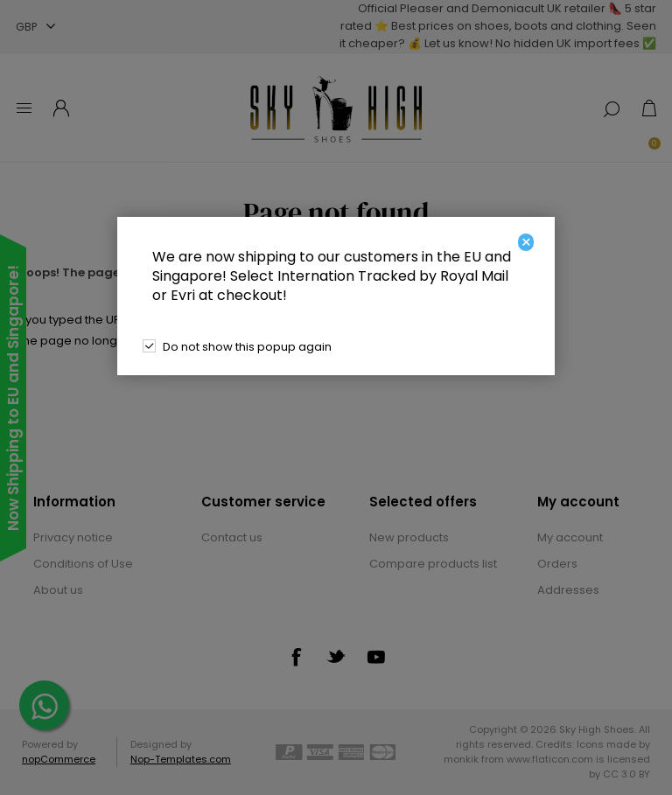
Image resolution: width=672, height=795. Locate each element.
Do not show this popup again (247, 347)
